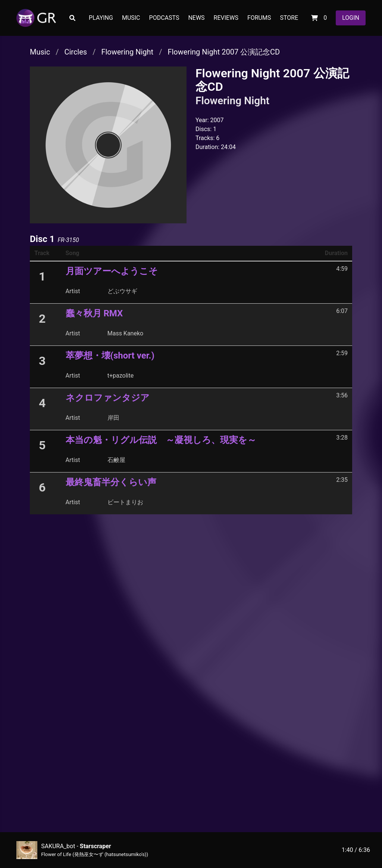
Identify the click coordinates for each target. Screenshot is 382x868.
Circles (76, 52)
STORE (289, 18)
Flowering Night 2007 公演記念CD (224, 52)
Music (40, 52)
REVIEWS (226, 18)
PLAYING (101, 18)
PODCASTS (164, 18)
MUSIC (131, 18)
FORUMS (259, 18)
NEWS (196, 18)
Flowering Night (127, 52)
